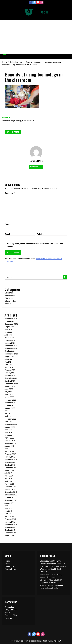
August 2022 (10, 408)
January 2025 (10, 343)
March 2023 (9, 397)
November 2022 (11, 403)
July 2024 (8, 359)
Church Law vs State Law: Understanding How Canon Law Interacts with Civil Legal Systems (53, 564)
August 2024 (10, 357)
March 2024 (9, 367)
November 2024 (11, 348)
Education (8, 298)
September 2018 (11, 468)
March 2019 (9, 451)
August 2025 (10, 327)
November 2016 (11, 527)
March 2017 (9, 517)
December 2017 (11, 492)
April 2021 (8, 422)
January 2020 (10, 441)
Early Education (11, 296)
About (7, 564)
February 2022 (10, 419)
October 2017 (10, 498)
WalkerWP (58, 641)
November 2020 (11, 424)
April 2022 (9, 416)
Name (8, 224)
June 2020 (9, 432)
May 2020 (8, 435)
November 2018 (11, 462)
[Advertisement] (36, 37)
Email (8, 234)
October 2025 (10, 321)
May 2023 (8, 392)
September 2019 (11, 443)
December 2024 (11, 346)
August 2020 (10, 427)
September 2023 (11, 384)
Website (40, 234)
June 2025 (9, 329)
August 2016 (9, 535)
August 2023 (10, 386)
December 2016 (11, 525)
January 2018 (10, 489)
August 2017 (9, 503)
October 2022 (10, 405)
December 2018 (11, 460)
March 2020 (9, 438)
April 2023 (9, 395)
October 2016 (10, 530)
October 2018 (10, 465)
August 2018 (9, 470)
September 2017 (11, 500)
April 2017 (8, 514)
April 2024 (9, 365)
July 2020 (8, 430)
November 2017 (11, 495)
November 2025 (11, 319)
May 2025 (8, 332)
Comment (10, 193)
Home (7, 561)
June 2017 (9, 508)
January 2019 (10, 457)
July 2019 (8, 449)
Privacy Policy (11, 569)
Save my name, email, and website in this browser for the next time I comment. (35, 245)
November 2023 (11, 378)
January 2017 (10, 522)
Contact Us (9, 566)
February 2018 (10, 487)
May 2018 (8, 479)
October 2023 (10, 381)
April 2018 (8, 481)
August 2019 (9, 446)
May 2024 (8, 362)
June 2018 (9, 476)
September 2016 (11, 533)
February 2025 (10, 340)
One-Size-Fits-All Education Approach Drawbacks (51, 581)
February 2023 (10, 400)
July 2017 (8, 506)
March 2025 (9, 338)
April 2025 (9, 335)
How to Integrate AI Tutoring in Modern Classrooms (52, 576)
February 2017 (10, 519)
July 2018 (8, 473)
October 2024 (10, 351)
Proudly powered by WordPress (22, 641)
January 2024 (10, 373)
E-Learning (9, 293)
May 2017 (8, 511)
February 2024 (10, 370)
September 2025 (11, 324)
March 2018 (9, 484)
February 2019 (10, 454)
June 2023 (9, 389)
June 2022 (9, 411)
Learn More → (36, 167)
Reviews (8, 304)
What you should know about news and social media (51, 587)
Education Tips (10, 301)
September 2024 (11, 354)
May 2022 (8, 413)
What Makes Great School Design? (50, 570)
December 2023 (11, 376)
